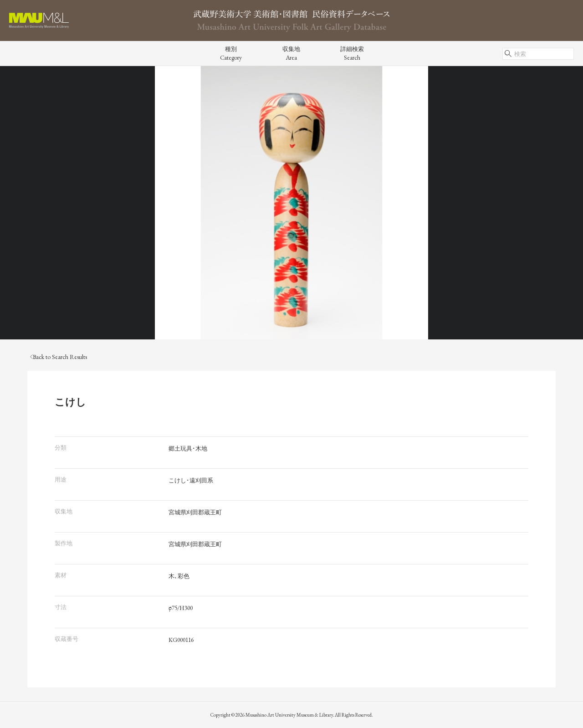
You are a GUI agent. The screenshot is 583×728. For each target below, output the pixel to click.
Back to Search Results (59, 357)
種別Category (231, 53)
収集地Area (291, 53)
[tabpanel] (291, 203)
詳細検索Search (352, 53)
